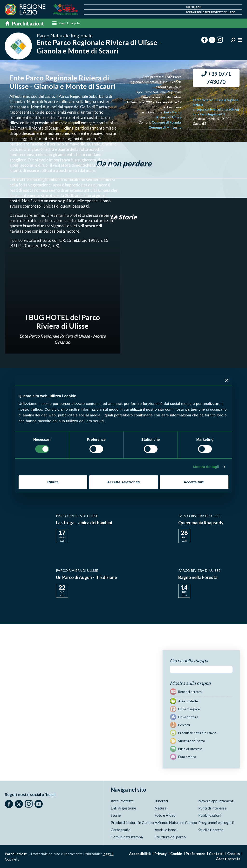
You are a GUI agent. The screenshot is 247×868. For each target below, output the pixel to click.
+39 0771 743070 (216, 78)
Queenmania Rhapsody (201, 523)
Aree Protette (122, 801)
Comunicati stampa (127, 837)
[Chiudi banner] (227, 380)
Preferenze (196, 854)
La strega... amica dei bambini (84, 523)
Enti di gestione (123, 808)
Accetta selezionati (123, 482)
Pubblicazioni (210, 815)
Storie (116, 815)
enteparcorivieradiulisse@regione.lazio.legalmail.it (216, 112)
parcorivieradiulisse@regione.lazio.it (216, 103)
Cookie (176, 854)
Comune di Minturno (165, 128)
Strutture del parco (170, 837)
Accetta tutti (194, 482)
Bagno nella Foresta (198, 578)
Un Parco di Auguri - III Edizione (86, 578)
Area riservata (228, 859)
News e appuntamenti (216, 801)
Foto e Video (165, 815)
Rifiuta (53, 482)
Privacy (161, 854)
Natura (161, 808)
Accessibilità (140, 854)
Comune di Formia (166, 122)
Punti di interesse (212, 808)
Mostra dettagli (206, 467)
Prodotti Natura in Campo (132, 822)
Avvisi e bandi (166, 830)
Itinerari (161, 801)
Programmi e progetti (216, 822)
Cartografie (120, 830)
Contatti (216, 854)
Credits (233, 854)
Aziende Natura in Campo (176, 822)
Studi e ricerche (211, 830)
